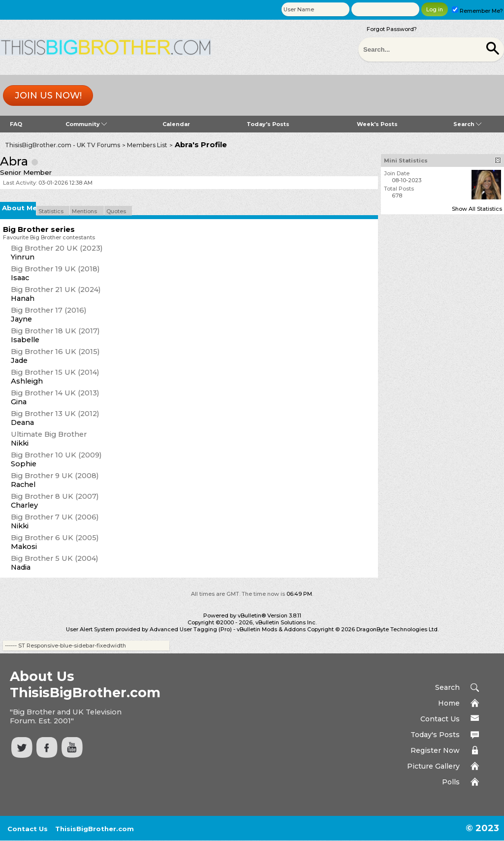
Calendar (176, 124)
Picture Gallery (433, 766)
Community (86, 124)
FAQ (16, 124)
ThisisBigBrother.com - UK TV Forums (63, 145)
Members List (147, 145)
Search (467, 124)
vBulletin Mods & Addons (271, 629)
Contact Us (440, 719)
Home (449, 703)
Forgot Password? (392, 29)
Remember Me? (477, 11)
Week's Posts (377, 124)
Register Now (435, 750)
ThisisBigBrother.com (94, 829)
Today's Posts (268, 124)
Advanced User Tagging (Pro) (191, 629)
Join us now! (48, 96)
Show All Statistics (477, 209)
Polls (451, 782)
